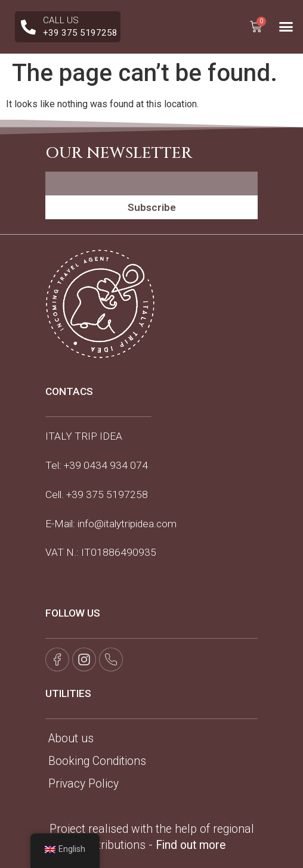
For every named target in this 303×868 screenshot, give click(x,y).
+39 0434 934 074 (106, 465)
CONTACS (69, 391)
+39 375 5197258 (107, 494)
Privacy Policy (84, 784)
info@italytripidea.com (127, 524)
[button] (286, 27)
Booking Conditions (97, 761)
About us (71, 738)
